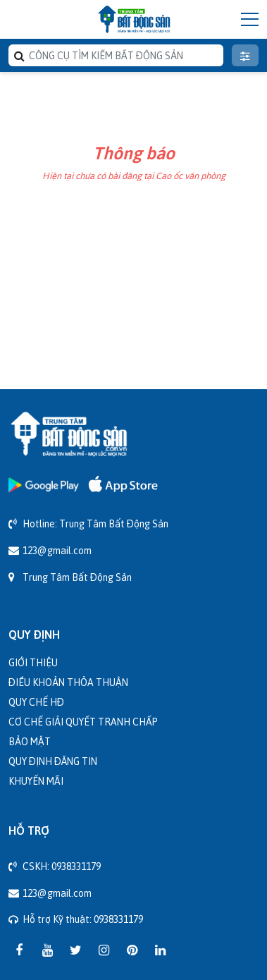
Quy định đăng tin (53, 761)
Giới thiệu (33, 662)
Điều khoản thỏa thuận (68, 682)
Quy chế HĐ (36, 702)
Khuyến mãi (36, 781)
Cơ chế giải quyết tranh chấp (83, 722)
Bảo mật (30, 741)
